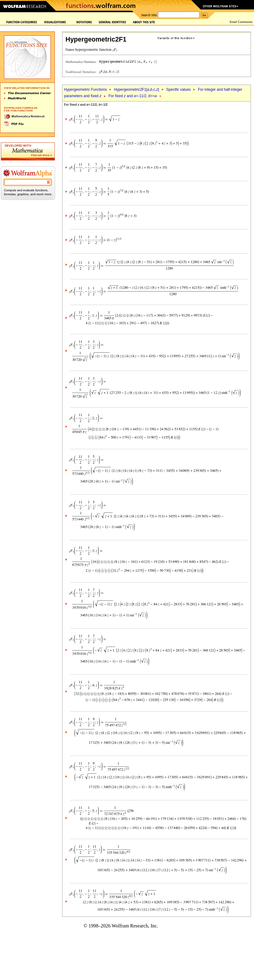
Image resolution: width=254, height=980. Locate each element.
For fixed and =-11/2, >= (133, 96)
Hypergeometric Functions (85, 90)
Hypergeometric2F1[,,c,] (136, 90)
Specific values (178, 90)
